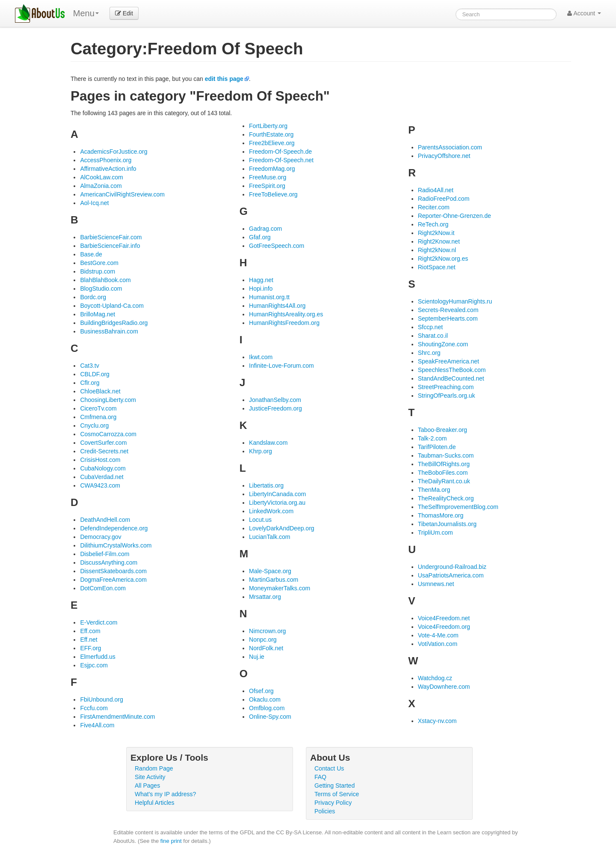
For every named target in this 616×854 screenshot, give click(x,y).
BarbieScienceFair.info (110, 246)
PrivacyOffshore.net (444, 156)
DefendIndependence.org (114, 528)
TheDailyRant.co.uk (444, 481)
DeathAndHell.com (105, 520)
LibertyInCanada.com (277, 494)
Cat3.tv (89, 366)
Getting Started (335, 786)
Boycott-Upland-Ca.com (112, 306)
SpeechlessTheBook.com (452, 370)
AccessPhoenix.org (106, 160)
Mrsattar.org (265, 597)
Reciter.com (434, 207)
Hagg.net (261, 280)
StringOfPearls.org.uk (447, 396)
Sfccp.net (430, 327)
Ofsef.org (261, 691)
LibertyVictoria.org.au (277, 503)
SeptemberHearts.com (448, 318)
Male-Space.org (270, 571)
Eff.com (90, 631)
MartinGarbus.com (274, 580)
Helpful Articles (155, 803)
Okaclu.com (265, 699)
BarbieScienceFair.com (111, 237)
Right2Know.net (439, 241)
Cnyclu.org (94, 426)
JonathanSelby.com (275, 400)
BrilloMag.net (98, 314)
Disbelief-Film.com (105, 554)
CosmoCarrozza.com (108, 434)
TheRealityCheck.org (446, 498)
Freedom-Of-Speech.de (280, 152)
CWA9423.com (100, 485)
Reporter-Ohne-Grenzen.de (455, 216)
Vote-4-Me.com (438, 635)
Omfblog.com (267, 708)
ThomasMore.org (441, 515)
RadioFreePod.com (444, 199)
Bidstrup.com (98, 271)
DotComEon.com (103, 588)
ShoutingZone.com (443, 344)
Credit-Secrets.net (104, 451)
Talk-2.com (432, 438)
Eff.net (89, 640)
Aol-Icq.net (94, 203)
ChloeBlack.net (100, 391)
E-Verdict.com (99, 622)
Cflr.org (90, 383)
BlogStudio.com (101, 289)
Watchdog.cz (435, 678)
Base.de (91, 254)
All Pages (147, 786)
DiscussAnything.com (109, 562)
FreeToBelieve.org (273, 194)
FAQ (320, 777)
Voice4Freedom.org (444, 627)
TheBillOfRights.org (444, 464)
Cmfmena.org (98, 417)
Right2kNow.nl (437, 250)
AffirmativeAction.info (108, 169)
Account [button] (584, 13)
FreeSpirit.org (267, 186)
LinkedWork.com (271, 511)
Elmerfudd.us (98, 657)
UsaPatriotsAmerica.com (451, 575)
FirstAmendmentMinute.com (117, 717)
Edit (124, 13)
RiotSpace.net (437, 267)
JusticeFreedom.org (275, 408)
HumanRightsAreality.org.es (286, 314)
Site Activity (150, 777)
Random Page (154, 768)
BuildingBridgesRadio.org (114, 323)
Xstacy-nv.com (437, 721)
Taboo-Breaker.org (443, 430)
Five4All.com (97, 725)
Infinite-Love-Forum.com (281, 366)
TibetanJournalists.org (447, 524)
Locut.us (260, 520)
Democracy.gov (101, 537)
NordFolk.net (266, 648)
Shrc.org (429, 353)
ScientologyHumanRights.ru (455, 301)
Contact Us (329, 768)
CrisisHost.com (100, 460)
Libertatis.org (266, 485)
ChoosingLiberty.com (108, 400)
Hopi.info (261, 289)
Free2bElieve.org (272, 143)
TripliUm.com (435, 533)
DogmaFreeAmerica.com (113, 580)
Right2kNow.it (436, 233)
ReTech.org (433, 224)
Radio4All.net (436, 190)
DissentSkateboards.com (113, 571)
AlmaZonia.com (101, 186)
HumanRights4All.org (277, 306)
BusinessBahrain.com (109, 331)
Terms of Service (337, 794)
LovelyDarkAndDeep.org (282, 528)
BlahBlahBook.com (105, 280)
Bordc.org (93, 297)
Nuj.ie (257, 657)
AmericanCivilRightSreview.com (122, 194)
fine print (171, 841)
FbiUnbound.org (101, 699)
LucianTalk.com (270, 537)
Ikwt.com (261, 357)
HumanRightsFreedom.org (284, 323)
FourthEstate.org (271, 134)
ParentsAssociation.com (450, 147)
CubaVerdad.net (102, 477)
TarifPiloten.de (437, 447)
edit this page (224, 79)
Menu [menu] (86, 13)
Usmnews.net (436, 584)
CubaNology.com (103, 468)
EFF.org (90, 648)
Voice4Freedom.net (444, 618)
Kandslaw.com (268, 443)
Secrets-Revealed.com (448, 310)
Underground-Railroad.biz (452, 567)
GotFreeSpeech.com (277, 246)
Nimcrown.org (267, 631)
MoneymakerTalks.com (280, 588)
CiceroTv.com (98, 408)
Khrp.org (261, 451)
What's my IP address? (165, 794)
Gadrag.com (265, 229)
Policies (325, 811)
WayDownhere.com (444, 687)
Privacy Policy (333, 803)
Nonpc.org (263, 640)
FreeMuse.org (268, 177)
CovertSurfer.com (103, 443)
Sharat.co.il (433, 336)
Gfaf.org (260, 237)
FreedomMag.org (272, 169)
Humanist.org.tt (269, 297)
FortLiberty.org (268, 126)
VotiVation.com (438, 644)
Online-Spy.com (270, 717)
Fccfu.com (94, 708)
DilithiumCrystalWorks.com (116, 545)
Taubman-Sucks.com (446, 455)
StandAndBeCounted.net (451, 378)
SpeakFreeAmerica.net (449, 361)
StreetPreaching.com (446, 387)
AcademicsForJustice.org (114, 152)
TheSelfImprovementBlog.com (458, 507)
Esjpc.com (94, 665)
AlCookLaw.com (101, 177)
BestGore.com (99, 263)
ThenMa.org (434, 490)
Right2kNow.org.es (443, 259)
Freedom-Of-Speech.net (281, 160)
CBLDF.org (95, 374)
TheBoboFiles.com (443, 473)
